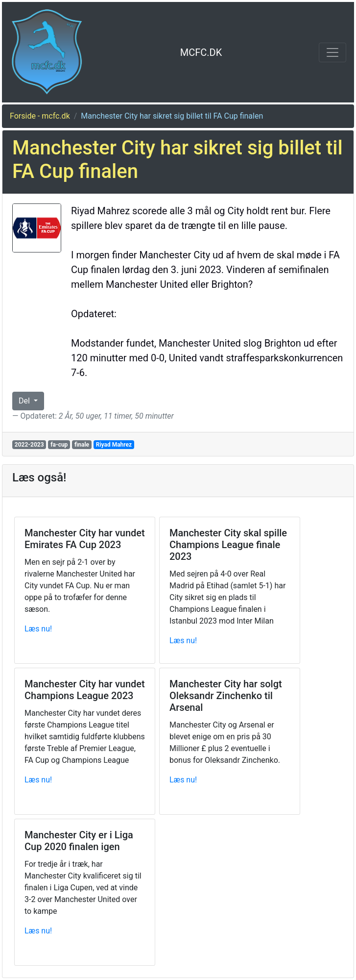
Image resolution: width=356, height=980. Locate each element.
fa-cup (59, 445)
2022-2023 (29, 445)
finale (82, 445)
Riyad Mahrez (114, 445)
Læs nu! (38, 629)
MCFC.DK (201, 52)
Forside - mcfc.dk (40, 116)
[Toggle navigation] (332, 52)
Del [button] (25, 401)
